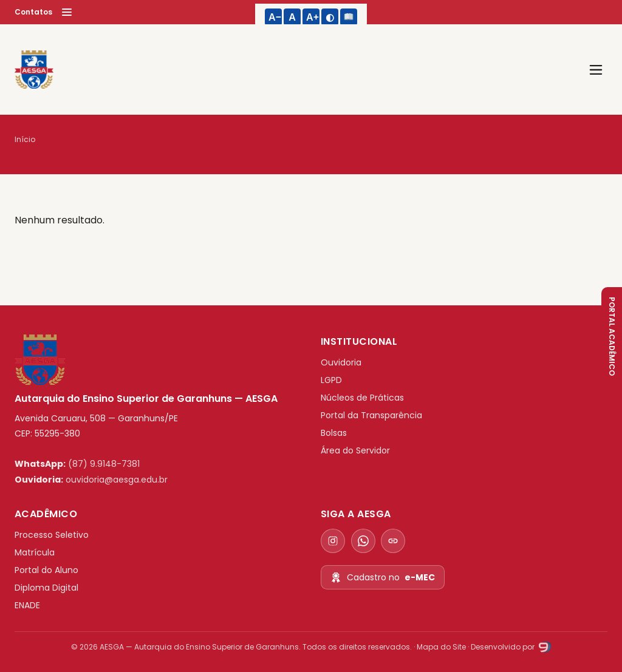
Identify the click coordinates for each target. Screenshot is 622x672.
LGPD (331, 380)
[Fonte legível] (349, 17)
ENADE (27, 605)
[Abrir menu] (596, 70)
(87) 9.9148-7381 (104, 464)
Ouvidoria (341, 362)
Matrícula (35, 552)
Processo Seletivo (52, 535)
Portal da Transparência (371, 415)
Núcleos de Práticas (362, 398)
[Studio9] (544, 647)
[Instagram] (333, 541)
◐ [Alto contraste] (330, 17)
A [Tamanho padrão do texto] (292, 17)
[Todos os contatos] (393, 541)
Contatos (33, 12)
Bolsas (334, 433)
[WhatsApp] (363, 541)
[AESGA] (34, 70)
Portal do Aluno (46, 570)
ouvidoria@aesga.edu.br (117, 480)
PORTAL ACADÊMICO (612, 336)
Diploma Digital (46, 588)
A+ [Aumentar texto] (313, 17)
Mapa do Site (441, 647)
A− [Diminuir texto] (275, 17)
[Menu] (67, 12)
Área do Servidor (355, 450)
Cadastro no (382, 578)
